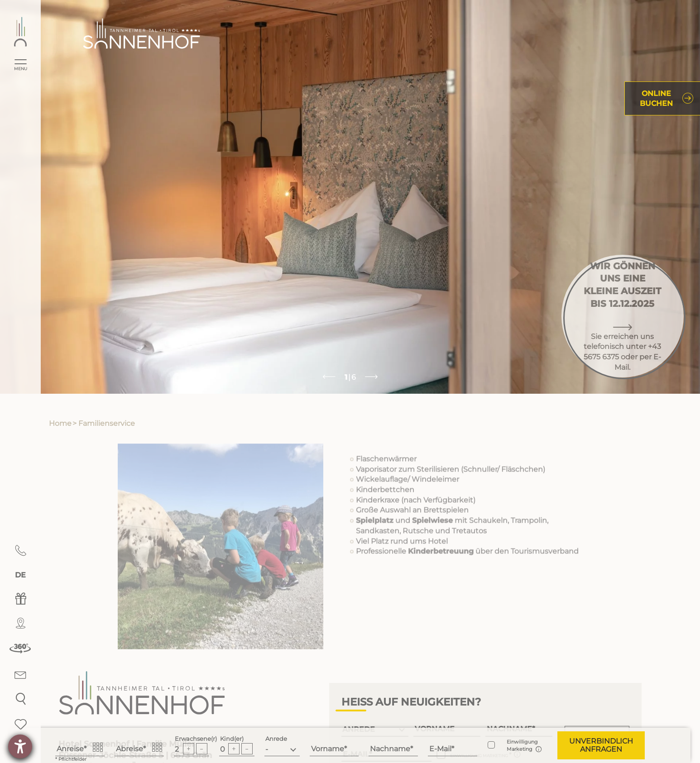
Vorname (328, 749)
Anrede (276, 739)
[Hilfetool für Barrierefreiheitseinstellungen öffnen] (20, 746)
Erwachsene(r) (196, 739)
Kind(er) (232, 739)
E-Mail (440, 749)
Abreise (129, 749)
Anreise (70, 749)
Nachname (390, 749)
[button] (601, 745)
